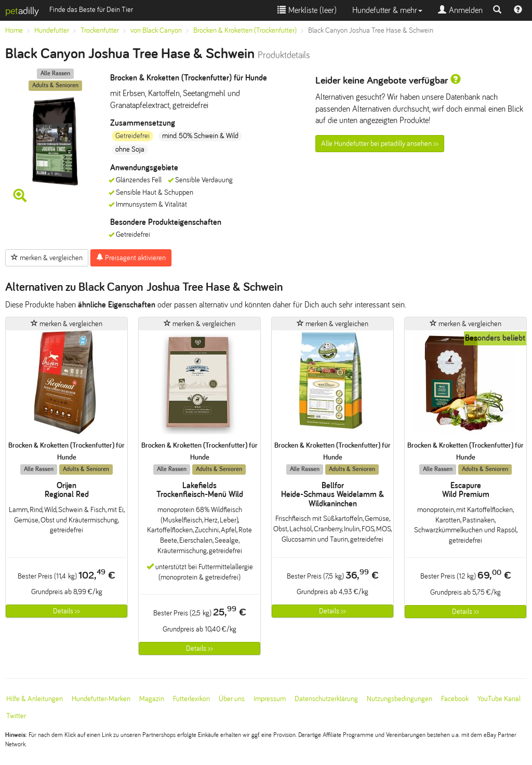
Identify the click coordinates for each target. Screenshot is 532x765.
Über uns (232, 699)
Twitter (16, 716)
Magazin (152, 699)
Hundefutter (52, 30)
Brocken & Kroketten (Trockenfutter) (245, 30)
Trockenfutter (100, 30)
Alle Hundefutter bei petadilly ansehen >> (380, 144)
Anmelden (460, 10)
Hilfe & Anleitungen (35, 699)
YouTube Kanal (499, 699)
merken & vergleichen (47, 258)
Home (14, 30)
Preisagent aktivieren (131, 258)
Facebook (455, 699)
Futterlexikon (191, 699)
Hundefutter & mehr (387, 10)
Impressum (270, 699)
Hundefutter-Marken (101, 699)
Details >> (66, 611)
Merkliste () (307, 10)
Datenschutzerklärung (326, 699)
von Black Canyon (156, 30)
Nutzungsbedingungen (400, 699)
